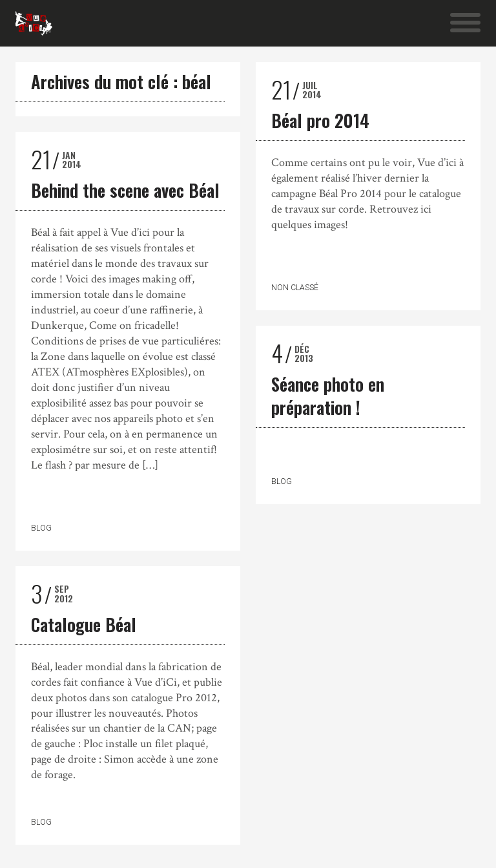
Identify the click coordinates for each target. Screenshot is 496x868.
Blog (41, 528)
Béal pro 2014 (320, 120)
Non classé (295, 288)
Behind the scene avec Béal (125, 190)
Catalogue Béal (84, 624)
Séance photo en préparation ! (328, 396)
